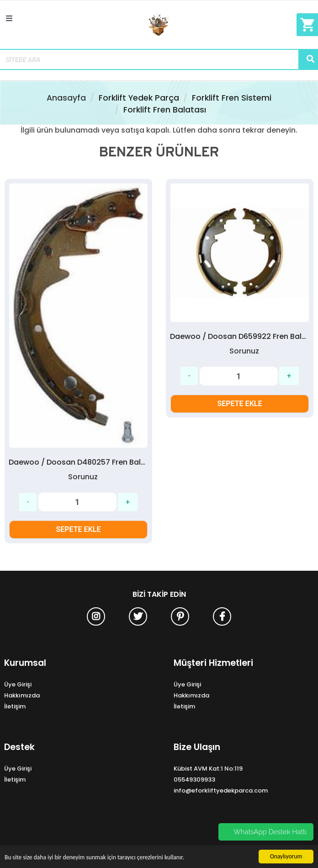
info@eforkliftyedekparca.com (221, 790)
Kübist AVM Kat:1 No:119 (208, 769)
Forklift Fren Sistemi (232, 98)
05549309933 (194, 780)
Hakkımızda (22, 695)
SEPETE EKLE (79, 529)
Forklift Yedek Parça (139, 98)
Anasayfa (66, 98)
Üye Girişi (18, 684)
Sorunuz (83, 477)
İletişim (15, 706)
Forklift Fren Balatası (165, 110)
